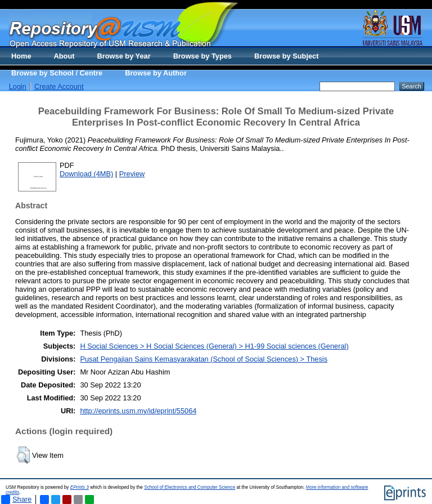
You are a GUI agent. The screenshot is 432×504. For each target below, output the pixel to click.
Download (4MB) (86, 174)
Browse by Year (124, 56)
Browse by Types (202, 56)
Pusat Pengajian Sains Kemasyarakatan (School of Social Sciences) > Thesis (204, 359)
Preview (132, 174)
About (64, 56)
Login (18, 86)
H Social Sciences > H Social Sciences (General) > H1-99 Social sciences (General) (214, 346)
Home (21, 56)
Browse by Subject (287, 56)
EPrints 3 (80, 487)
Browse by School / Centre (57, 73)
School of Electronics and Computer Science (190, 487)
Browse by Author (156, 73)
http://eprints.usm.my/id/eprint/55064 (138, 411)
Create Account (59, 86)
